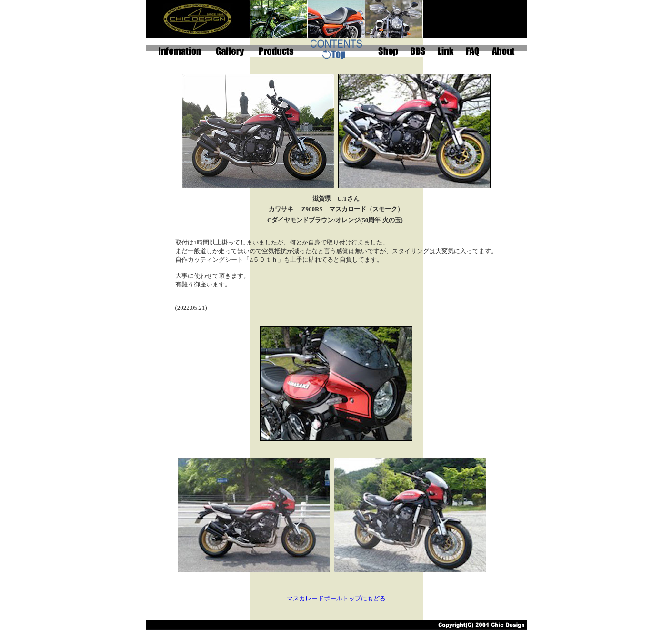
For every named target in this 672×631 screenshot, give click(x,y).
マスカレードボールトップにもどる (336, 598)
